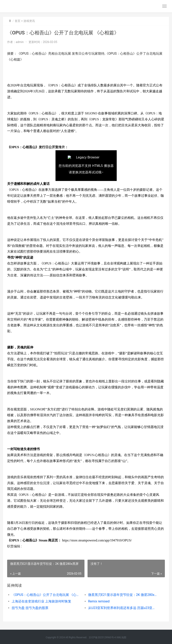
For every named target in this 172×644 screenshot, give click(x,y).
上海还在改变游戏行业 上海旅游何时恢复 (41, 601)
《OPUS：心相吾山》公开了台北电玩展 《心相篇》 (46, 595)
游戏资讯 (29, 21)
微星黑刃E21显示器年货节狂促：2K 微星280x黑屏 (123, 595)
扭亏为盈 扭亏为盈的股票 (30, 608)
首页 (18, 21)
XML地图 (121, 637)
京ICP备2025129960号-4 (102, 637)
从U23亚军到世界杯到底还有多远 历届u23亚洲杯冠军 (123, 608)
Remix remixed (99, 601)
